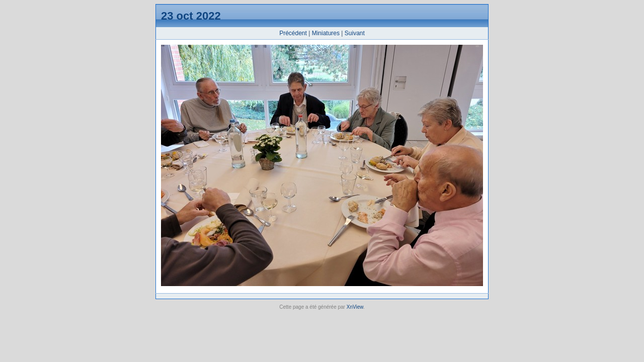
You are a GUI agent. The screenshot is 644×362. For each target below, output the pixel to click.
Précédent (293, 33)
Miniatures (326, 33)
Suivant (355, 33)
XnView (355, 307)
